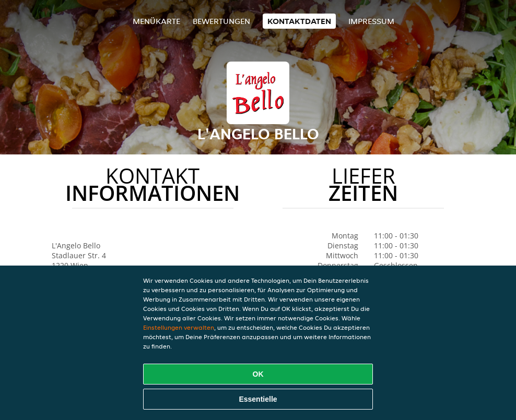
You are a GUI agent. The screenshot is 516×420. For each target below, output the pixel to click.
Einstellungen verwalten (179, 327)
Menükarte (156, 21)
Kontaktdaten (299, 21)
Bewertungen (221, 21)
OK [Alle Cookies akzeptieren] (258, 374)
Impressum (371, 21)
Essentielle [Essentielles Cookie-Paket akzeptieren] (258, 399)
